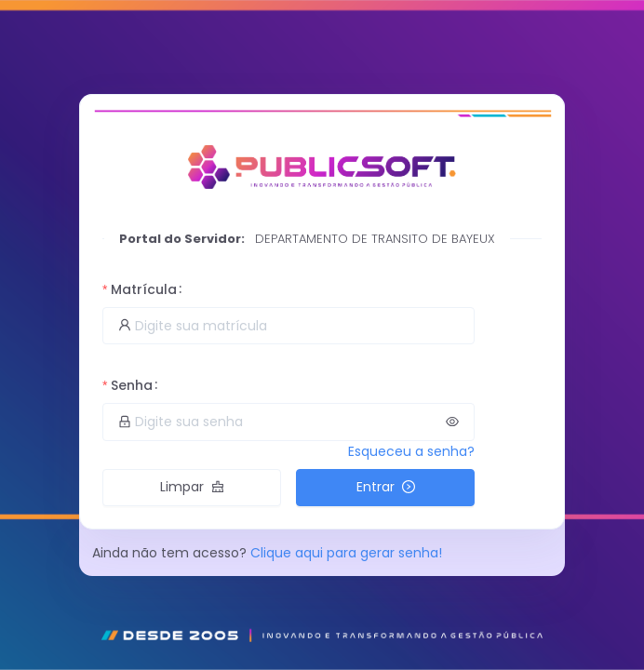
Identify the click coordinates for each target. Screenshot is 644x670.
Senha (132, 385)
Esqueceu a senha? (411, 451)
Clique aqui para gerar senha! (346, 553)
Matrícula (144, 289)
